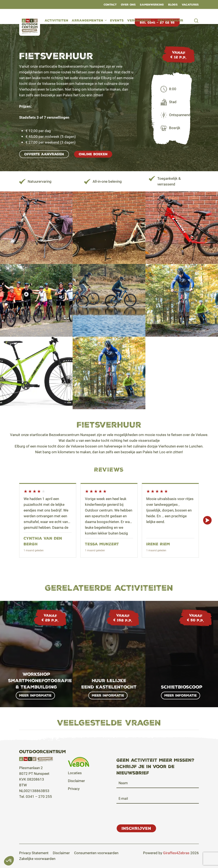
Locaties (75, 773)
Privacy (74, 789)
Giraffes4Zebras (176, 853)
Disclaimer (76, 781)
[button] (44, 154)
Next (207, 520)
